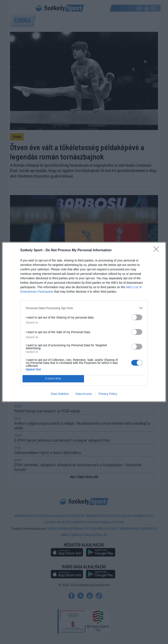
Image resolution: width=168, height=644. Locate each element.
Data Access (84, 394)
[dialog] (84, 322)
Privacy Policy (108, 394)
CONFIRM (53, 379)
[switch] (137, 317)
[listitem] (84, 308)
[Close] (158, 250)
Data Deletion (60, 394)
